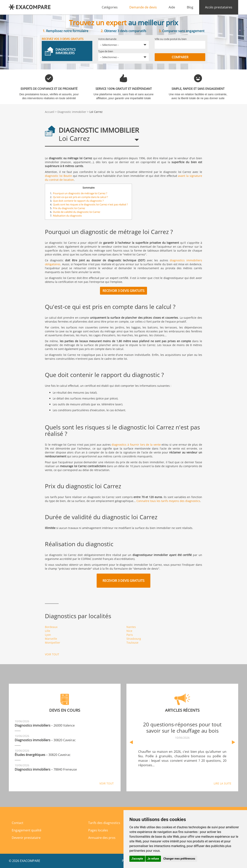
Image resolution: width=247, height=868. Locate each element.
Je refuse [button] (153, 859)
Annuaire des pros (102, 838)
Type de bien (106, 51)
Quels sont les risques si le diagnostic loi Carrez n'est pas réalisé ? (90, 204)
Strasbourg (134, 639)
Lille (48, 631)
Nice (129, 631)
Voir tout (52, 654)
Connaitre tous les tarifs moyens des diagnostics (168, 501)
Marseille (51, 639)
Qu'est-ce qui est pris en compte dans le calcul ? (80, 197)
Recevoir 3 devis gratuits (123, 291)
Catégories (110, 7)
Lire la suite (222, 783)
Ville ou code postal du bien (171, 39)
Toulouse (132, 643)
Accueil (50, 112)
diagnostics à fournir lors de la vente (136, 445)
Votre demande (107, 39)
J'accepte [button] (137, 859)
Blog (190, 7)
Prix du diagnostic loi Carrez (69, 208)
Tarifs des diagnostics (104, 823)
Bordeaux (51, 627)
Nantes (131, 627)
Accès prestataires (219, 7)
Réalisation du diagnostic (67, 216)
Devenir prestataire (26, 838)
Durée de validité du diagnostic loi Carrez (77, 212)
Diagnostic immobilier (72, 112)
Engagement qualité (27, 830)
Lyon (48, 635)
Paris (130, 635)
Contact (18, 823)
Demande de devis (143, 7)
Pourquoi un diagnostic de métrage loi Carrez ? (80, 193)
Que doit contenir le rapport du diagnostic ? (78, 201)
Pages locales (98, 830)
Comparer (180, 57)
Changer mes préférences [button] (179, 859)
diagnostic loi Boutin (59, 176)
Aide (172, 7)
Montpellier (53, 643)
